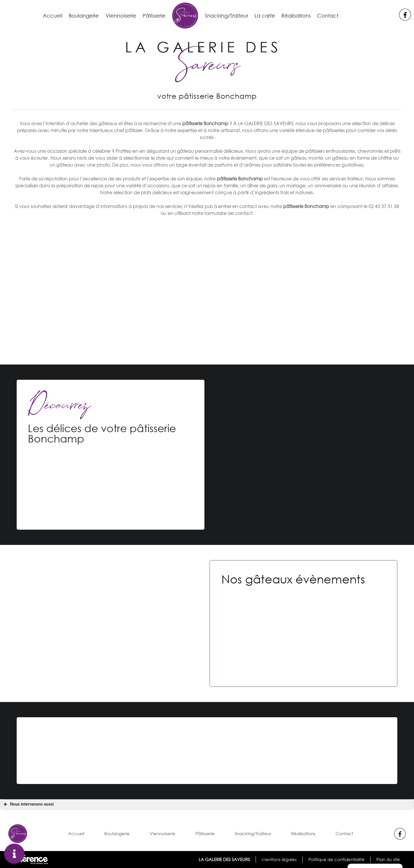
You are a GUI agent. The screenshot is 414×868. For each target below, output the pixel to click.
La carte (270, 16)
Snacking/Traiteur (227, 16)
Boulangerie (74, 16)
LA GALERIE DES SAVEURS (223, 859)
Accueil (40, 16)
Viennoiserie (114, 16)
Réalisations (305, 16)
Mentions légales (279, 859)
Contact (340, 16)
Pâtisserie (151, 16)
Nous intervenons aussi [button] (28, 804)
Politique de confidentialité (336, 859)
